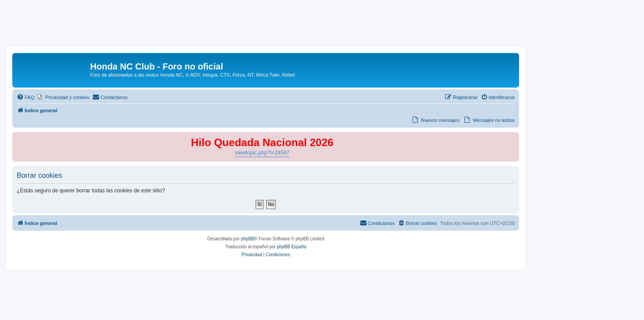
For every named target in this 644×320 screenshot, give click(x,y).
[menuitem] (26, 97)
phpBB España (291, 247)
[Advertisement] (322, 25)
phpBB (248, 239)
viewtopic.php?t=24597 (262, 153)
